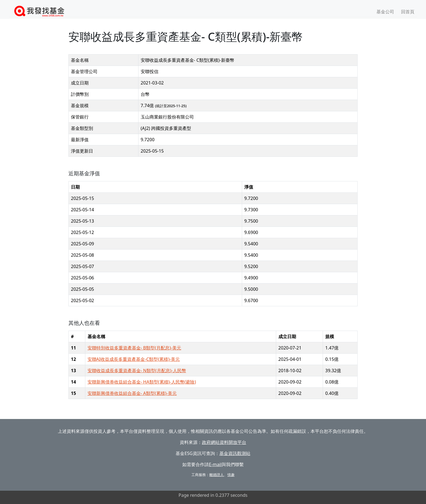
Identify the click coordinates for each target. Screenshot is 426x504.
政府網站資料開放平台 (224, 442)
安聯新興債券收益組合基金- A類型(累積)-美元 (132, 393)
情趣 (231, 475)
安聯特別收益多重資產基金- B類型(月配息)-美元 (134, 348)
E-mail (215, 464)
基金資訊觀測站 (235, 453)
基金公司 (385, 12)
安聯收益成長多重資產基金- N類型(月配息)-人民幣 (137, 371)
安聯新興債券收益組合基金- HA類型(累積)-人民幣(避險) (142, 382)
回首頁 (408, 12)
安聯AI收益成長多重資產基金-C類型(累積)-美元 (134, 359)
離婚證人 (217, 475)
